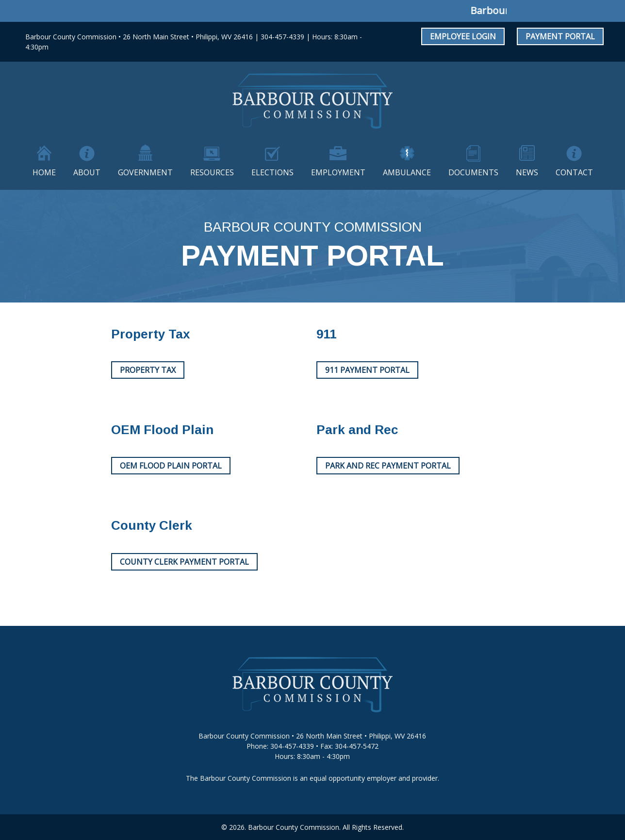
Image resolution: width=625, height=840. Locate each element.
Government (145, 172)
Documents (473, 172)
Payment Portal (560, 36)
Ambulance (407, 172)
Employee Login (463, 36)
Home (44, 172)
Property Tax (148, 370)
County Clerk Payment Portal (184, 562)
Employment (338, 172)
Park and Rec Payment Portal (388, 466)
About (87, 172)
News (527, 172)
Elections (272, 172)
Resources (212, 172)
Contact (574, 172)
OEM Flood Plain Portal (171, 466)
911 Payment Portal (367, 370)
